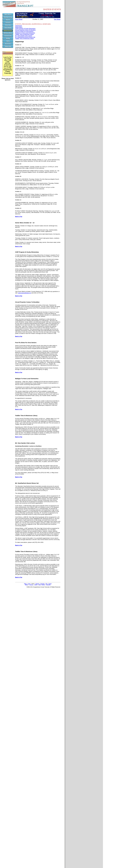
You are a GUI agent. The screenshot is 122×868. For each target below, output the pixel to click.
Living (29, 584)
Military (27, 585)
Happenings (19, 26)
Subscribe (48, 585)
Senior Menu (19, 27)
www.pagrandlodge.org (24, 293)
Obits (40, 585)
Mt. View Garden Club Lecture (24, 36)
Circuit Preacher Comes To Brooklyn (25, 30)
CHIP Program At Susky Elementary (25, 29)
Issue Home (19, 19)
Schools (37, 584)
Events (50, 584)
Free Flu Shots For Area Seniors (24, 31)
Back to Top (19, 216)
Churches (42, 584)
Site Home (57, 19)
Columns (31, 585)
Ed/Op (36, 585)
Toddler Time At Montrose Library (24, 34)
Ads (46, 584)
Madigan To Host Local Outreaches (25, 33)
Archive (43, 585)
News (25, 584)
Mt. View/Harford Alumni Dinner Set (25, 37)
